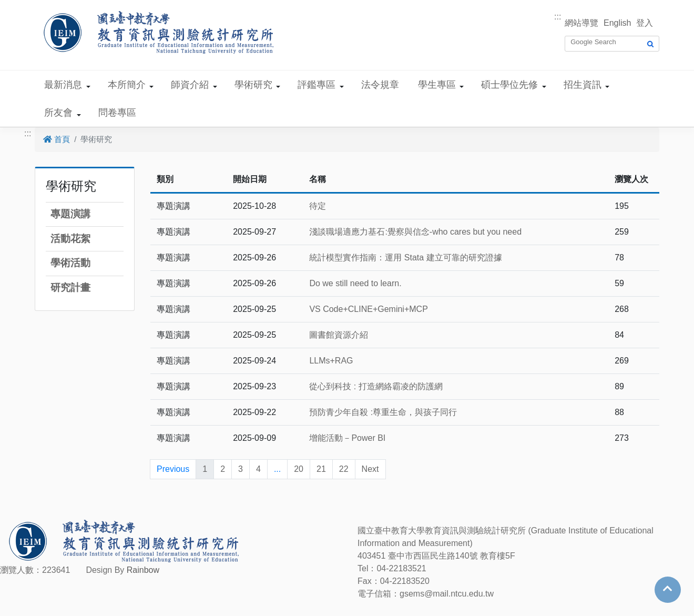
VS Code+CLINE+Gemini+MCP (368, 309)
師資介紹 (190, 85)
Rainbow (143, 570)
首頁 (57, 139)
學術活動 (70, 263)
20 (299, 469)
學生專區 (437, 85)
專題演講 (70, 214)
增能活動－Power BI (347, 438)
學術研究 (253, 85)
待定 (318, 206)
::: (558, 17)
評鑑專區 (317, 85)
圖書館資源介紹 (339, 335)
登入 (645, 23)
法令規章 (380, 85)
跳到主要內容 (25, 6)
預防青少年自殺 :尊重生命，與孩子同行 (383, 412)
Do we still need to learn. (355, 283)
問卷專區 (117, 113)
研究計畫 (70, 287)
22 (344, 469)
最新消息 (63, 85)
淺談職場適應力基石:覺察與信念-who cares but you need (415, 232)
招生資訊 (583, 85)
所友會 (58, 113)
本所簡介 (127, 85)
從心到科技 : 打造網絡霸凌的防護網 (376, 386)
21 (321, 469)
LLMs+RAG (331, 361)
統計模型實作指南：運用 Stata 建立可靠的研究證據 (405, 257)
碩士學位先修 (509, 85)
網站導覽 (581, 23)
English (617, 23)
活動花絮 (70, 239)
